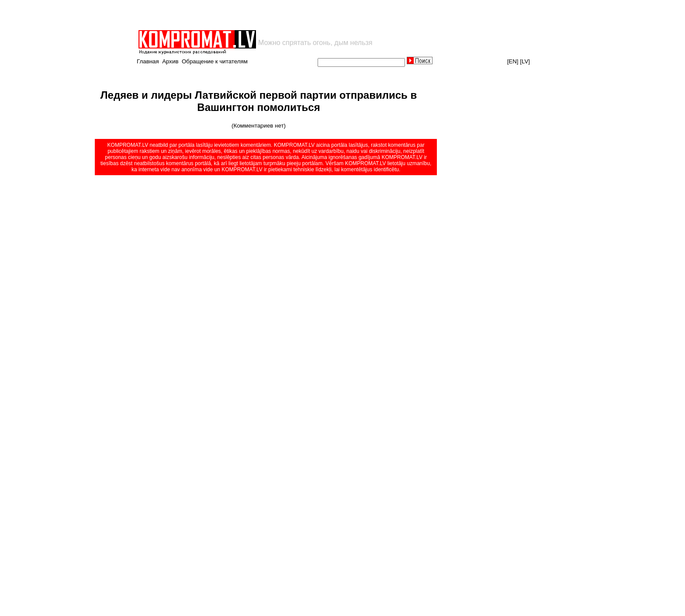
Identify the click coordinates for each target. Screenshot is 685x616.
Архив (170, 61)
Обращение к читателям (215, 61)
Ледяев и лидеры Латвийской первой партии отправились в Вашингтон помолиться (259, 101)
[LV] (525, 61)
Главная (148, 61)
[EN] (513, 61)
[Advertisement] (239, 15)
